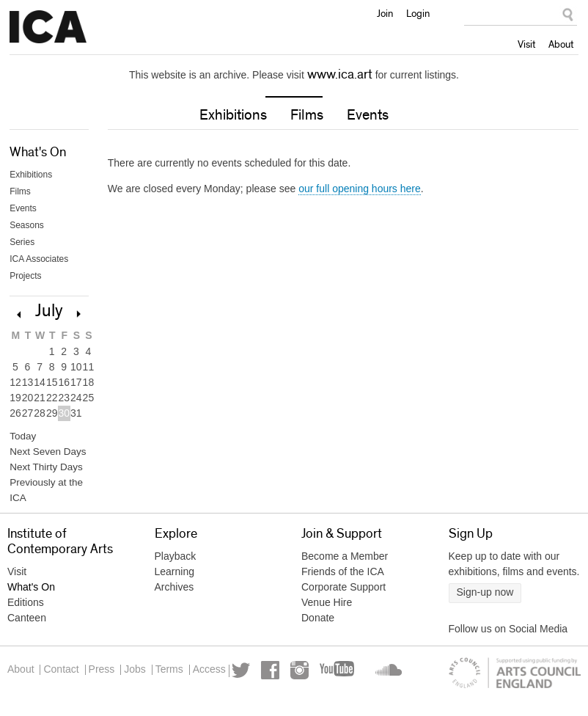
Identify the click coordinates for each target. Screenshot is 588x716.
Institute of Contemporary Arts (48, 27)
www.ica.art (340, 75)
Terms (205, 675)
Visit (526, 44)
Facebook (58, 698)
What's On (38, 154)
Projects (25, 277)
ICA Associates (39, 260)
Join (385, 13)
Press (120, 675)
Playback (176, 561)
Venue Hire (327, 607)
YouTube (125, 698)
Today (21, 439)
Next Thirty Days (42, 471)
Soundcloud (166, 698)
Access (253, 675)
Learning (175, 577)
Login (418, 13)
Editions (26, 607)
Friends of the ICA (343, 577)
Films (307, 117)
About (561, 44)
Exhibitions (233, 117)
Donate (318, 623)
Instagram (87, 698)
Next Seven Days (44, 455)
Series (22, 244)
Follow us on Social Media (508, 634)
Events (368, 117)
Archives (174, 592)
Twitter (28, 698)
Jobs (161, 675)
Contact (70, 675)
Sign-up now (485, 597)
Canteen (27, 623)
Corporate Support (343, 592)
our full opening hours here (360, 190)
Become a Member (345, 561)
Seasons (27, 227)
